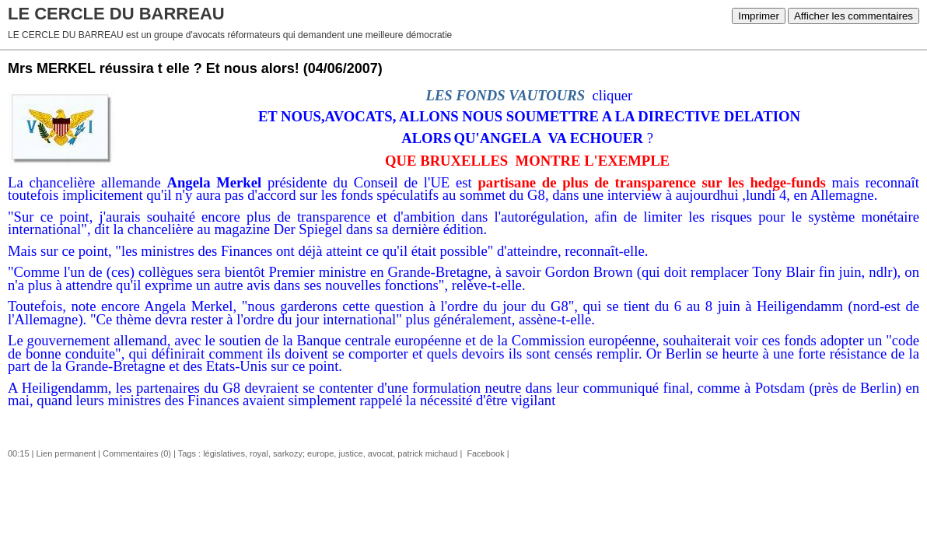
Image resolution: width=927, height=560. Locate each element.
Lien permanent (66, 453)
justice (350, 453)
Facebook (484, 453)
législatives (224, 453)
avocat (380, 453)
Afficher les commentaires (854, 16)
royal (259, 453)
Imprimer (759, 16)
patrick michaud (427, 453)
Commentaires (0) (137, 453)
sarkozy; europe (303, 453)
